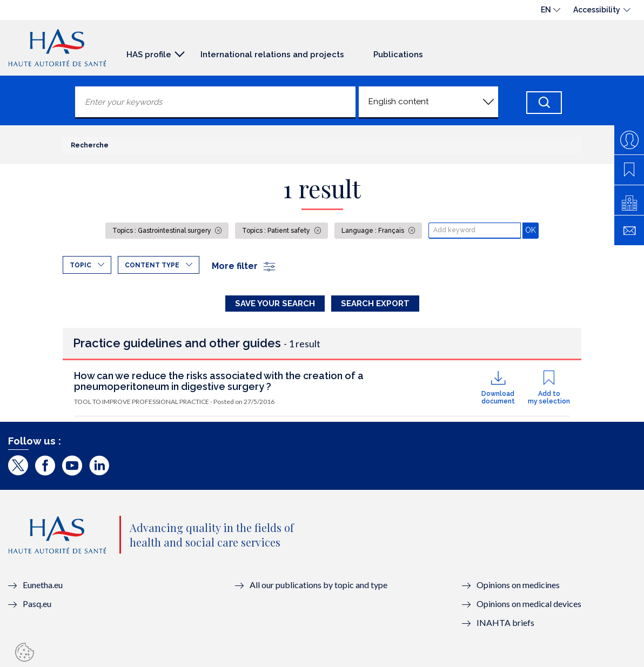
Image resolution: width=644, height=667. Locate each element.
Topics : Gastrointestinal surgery (163, 231)
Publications (398, 55)
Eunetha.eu (43, 585)
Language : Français (374, 231)
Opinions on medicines (518, 585)
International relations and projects (272, 55)
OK (532, 230)
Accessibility (597, 10)
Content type (152, 265)
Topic (81, 265)
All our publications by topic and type (318, 585)
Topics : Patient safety (277, 231)
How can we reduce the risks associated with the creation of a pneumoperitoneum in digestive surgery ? (219, 381)
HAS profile (149, 55)
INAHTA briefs (505, 622)
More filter (244, 266)
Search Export (375, 304)
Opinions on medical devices (529, 604)
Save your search (275, 304)
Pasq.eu (37, 604)
